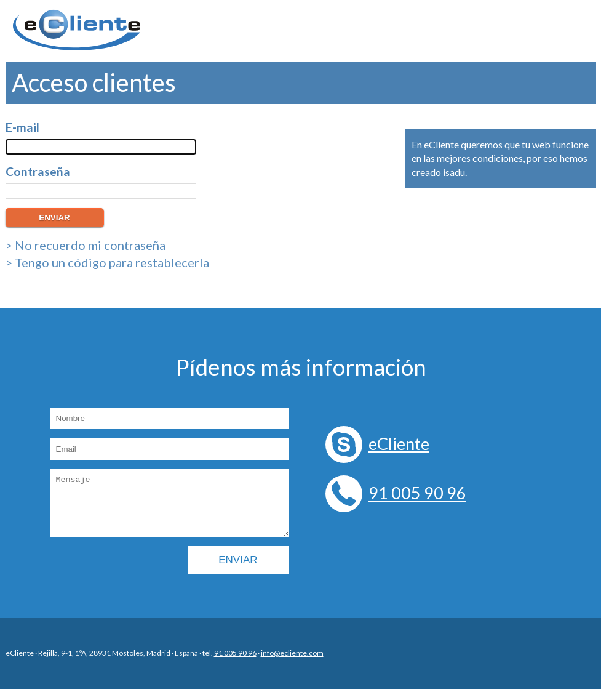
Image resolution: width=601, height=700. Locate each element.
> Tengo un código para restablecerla (107, 262)
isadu (454, 172)
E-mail (22, 127)
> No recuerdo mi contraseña (86, 245)
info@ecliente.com (292, 664)
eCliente (399, 444)
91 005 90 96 (417, 493)
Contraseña (38, 171)
